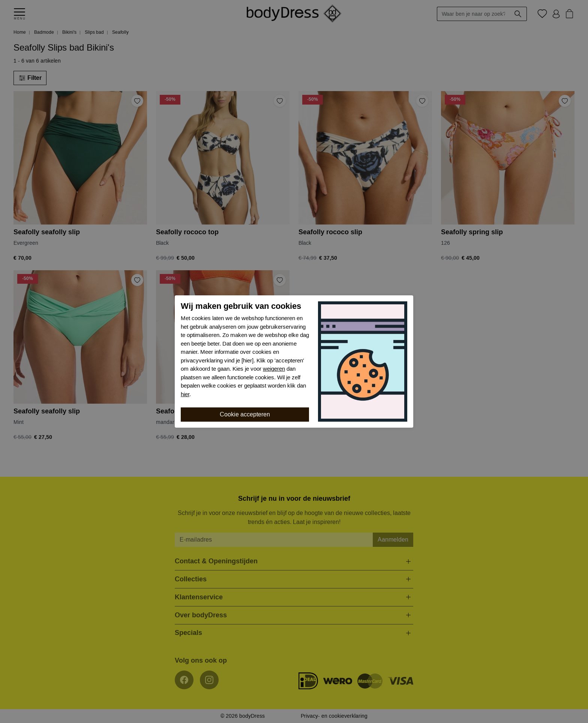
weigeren (274, 369)
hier (185, 394)
